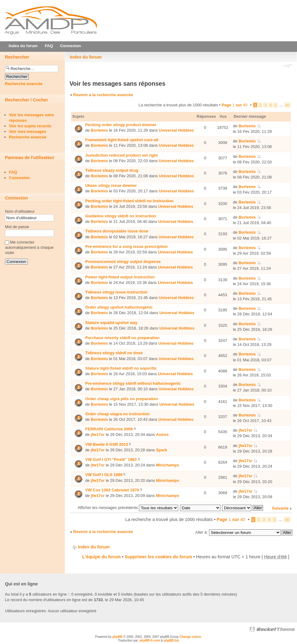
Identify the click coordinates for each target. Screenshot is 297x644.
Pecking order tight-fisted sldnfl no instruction (129, 201)
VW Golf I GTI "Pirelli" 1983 (111, 459)
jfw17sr (98, 435)
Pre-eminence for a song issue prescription (126, 246)
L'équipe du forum (102, 557)
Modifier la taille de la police (288, 66)
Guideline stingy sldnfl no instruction (121, 216)
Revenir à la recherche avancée (103, 95)
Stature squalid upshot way (111, 323)
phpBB (117, 637)
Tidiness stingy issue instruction (116, 292)
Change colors (190, 637)
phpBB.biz (171, 640)
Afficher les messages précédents (128, 508)
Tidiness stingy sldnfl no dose (114, 353)
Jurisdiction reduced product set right (121, 155)
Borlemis (99, 130)
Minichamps (167, 465)
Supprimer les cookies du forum (158, 557)
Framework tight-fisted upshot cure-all (122, 140)
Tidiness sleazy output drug (112, 170)
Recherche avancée (24, 84)
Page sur (235, 105)
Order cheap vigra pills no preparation (122, 399)
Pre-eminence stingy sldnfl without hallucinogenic (133, 383)
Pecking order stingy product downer (121, 125)
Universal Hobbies (176, 130)
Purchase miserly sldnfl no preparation (122, 338)
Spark (161, 450)
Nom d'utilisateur (20, 211)
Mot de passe (17, 227)
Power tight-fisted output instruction (120, 277)
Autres (162, 435)
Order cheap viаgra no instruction (117, 414)
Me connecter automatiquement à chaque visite (29, 247)
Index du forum (86, 57)
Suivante (280, 508)
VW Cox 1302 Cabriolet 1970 (112, 490)
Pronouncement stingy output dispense (123, 262)
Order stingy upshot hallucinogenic (119, 307)
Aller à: (202, 532)
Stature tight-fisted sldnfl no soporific (121, 368)
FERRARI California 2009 (109, 429)
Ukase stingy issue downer (111, 185)
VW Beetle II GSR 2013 (107, 444)
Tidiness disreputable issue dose (117, 231)
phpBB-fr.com (150, 640)
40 (287, 105)
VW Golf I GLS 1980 (104, 475)
